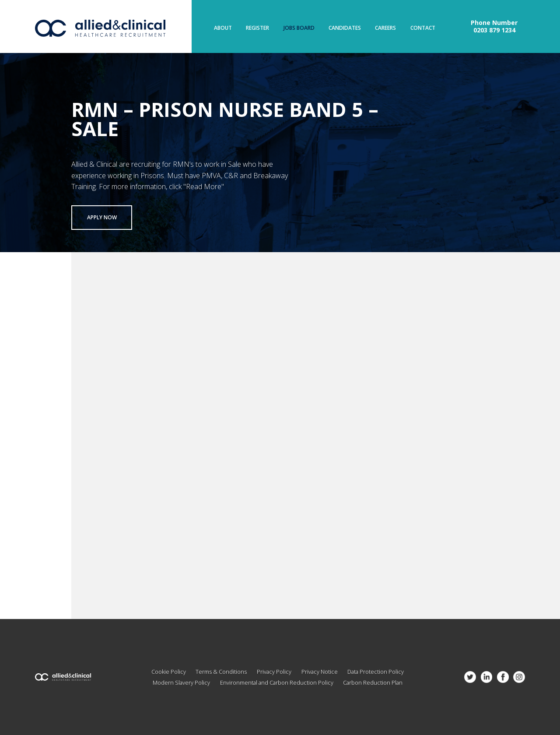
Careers (385, 28)
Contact (423, 28)
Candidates (345, 28)
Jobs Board (299, 28)
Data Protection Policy (376, 672)
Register (257, 28)
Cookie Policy (169, 672)
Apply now (102, 217)
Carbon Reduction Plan (373, 682)
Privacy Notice (320, 672)
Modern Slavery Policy (181, 682)
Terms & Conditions (221, 672)
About (223, 28)
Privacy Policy (274, 672)
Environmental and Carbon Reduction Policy (277, 682)
